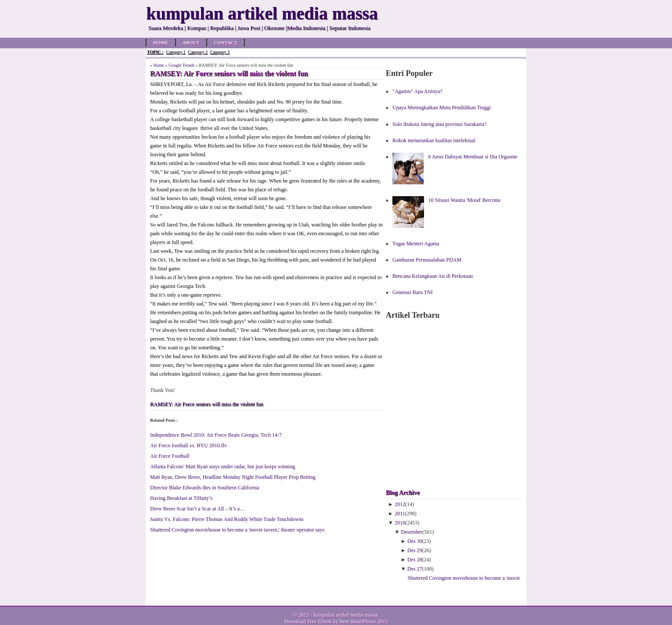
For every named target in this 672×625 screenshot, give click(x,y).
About (191, 43)
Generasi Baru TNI (413, 292)
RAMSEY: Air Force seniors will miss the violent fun (207, 404)
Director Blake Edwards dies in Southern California (205, 488)
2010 (400, 523)
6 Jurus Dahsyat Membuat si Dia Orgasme (473, 157)
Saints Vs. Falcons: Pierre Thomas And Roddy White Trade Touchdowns (227, 519)
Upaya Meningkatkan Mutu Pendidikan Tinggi (442, 108)
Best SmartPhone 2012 (364, 621)
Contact (226, 43)
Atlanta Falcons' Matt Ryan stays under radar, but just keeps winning (223, 467)
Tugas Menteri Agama (416, 244)
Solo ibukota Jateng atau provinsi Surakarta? (439, 124)
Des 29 (415, 550)
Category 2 (198, 52)
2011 (400, 514)
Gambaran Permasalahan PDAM (427, 260)
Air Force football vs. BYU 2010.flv (189, 445)
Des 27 (415, 569)
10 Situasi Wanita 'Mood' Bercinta (464, 200)
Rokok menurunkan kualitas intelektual (434, 140)
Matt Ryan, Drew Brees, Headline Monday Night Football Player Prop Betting (233, 477)
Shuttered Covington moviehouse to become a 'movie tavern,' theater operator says (237, 530)
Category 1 (176, 52)
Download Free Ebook (308, 621)
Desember (412, 532)
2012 (400, 504)
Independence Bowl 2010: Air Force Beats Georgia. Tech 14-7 (216, 435)
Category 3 (220, 52)
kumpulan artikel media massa (345, 615)
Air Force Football (170, 456)
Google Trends (181, 65)
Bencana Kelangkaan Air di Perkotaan (433, 276)
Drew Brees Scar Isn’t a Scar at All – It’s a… (198, 509)
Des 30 (415, 541)
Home (161, 43)
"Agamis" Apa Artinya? (417, 91)
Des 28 (415, 560)
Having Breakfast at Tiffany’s (181, 498)
